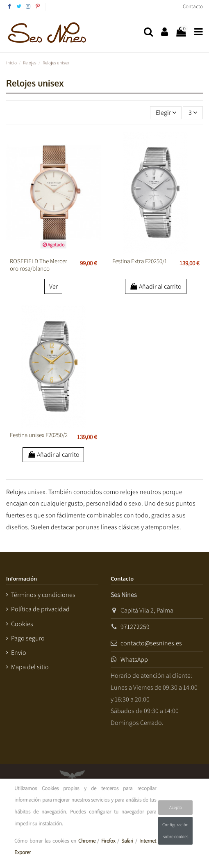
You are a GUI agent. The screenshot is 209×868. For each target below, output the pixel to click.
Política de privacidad (40, 609)
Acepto (176, 807)
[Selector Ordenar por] (166, 113)
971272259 (135, 627)
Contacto (193, 6)
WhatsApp (134, 660)
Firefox (108, 841)
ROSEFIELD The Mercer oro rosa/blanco (39, 265)
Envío (19, 653)
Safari (127, 841)
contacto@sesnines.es (151, 643)
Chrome (87, 841)
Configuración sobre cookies (175, 830)
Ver (53, 286)
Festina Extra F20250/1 (140, 261)
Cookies (22, 624)
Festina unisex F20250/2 (39, 435)
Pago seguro (28, 638)
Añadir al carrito (156, 286)
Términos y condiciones (43, 595)
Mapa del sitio (30, 667)
